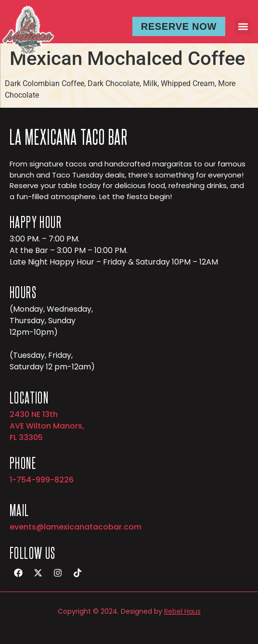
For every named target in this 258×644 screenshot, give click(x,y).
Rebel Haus (182, 611)
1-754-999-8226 (42, 480)
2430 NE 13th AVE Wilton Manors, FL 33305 (47, 426)
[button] (243, 27)
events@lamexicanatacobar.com (76, 527)
